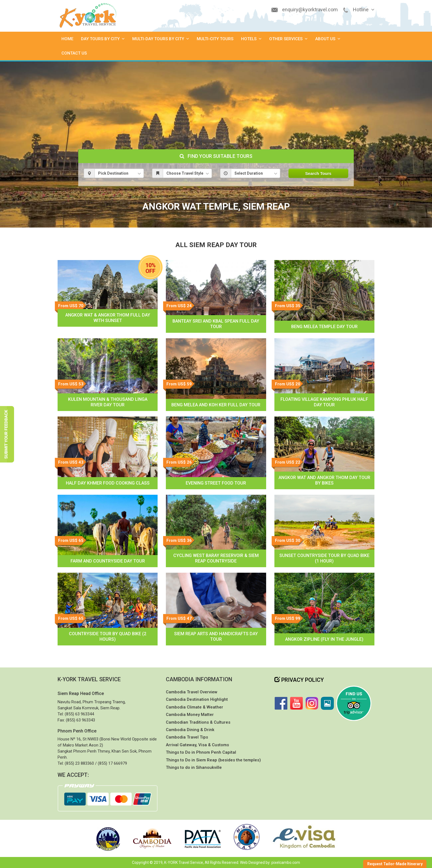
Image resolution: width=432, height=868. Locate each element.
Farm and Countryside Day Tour (108, 561)
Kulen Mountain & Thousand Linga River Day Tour (108, 402)
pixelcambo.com (286, 862)
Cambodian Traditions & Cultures (198, 722)
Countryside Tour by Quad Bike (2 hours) (108, 636)
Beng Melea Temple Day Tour (324, 327)
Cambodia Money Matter (190, 715)
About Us (328, 39)
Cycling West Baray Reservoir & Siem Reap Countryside (216, 558)
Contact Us (74, 53)
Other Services (288, 39)
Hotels (251, 39)
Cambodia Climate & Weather (195, 707)
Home (67, 39)
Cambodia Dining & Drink (190, 730)
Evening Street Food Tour (216, 483)
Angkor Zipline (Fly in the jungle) (324, 639)
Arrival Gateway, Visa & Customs (197, 745)
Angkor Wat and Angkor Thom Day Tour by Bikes (324, 480)
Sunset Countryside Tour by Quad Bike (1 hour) (324, 558)
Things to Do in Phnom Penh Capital (201, 752)
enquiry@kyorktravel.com (310, 10)
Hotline (364, 10)
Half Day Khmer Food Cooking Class (108, 483)
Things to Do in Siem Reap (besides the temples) (213, 760)
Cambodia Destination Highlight (197, 699)
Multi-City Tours (215, 39)
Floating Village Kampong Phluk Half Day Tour (324, 402)
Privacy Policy (299, 680)
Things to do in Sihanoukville (194, 767)
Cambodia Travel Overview (192, 692)
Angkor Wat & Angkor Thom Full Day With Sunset (108, 318)
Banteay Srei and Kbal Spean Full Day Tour (216, 324)
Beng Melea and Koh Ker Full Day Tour (216, 405)
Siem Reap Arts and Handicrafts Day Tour (216, 636)
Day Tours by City (103, 39)
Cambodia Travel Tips (187, 737)
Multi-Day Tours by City (161, 39)
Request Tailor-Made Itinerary (395, 864)
